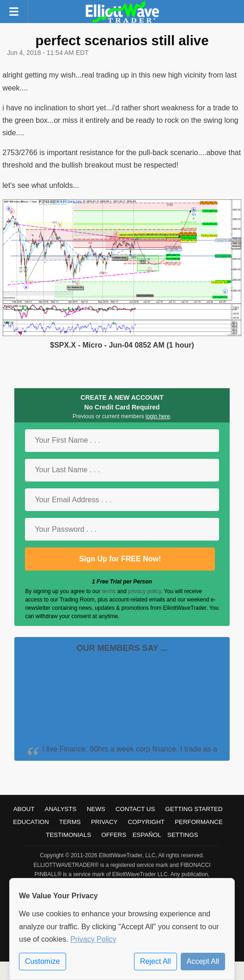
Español (147, 835)
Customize (43, 961)
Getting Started (194, 809)
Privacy (104, 822)
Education (31, 822)
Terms (70, 822)
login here (158, 416)
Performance (199, 822)
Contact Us (135, 809)
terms (109, 591)
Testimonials (68, 835)
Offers (114, 835)
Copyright (146, 822)
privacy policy (144, 591)
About (24, 809)
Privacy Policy (93, 939)
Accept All (203, 961)
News (96, 809)
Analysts (61, 809)
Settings (183, 835)
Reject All (156, 961)
